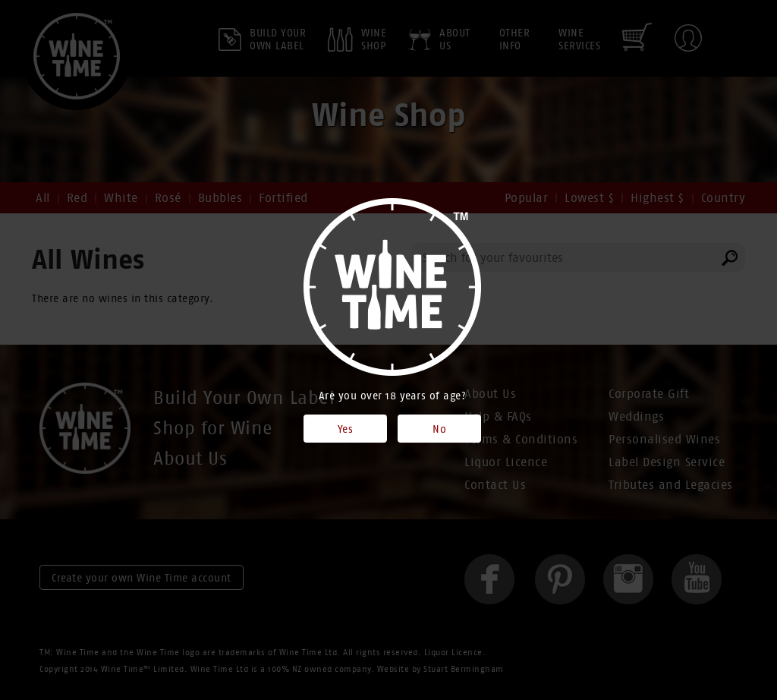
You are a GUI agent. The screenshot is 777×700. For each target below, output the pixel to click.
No (439, 429)
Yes (346, 429)
